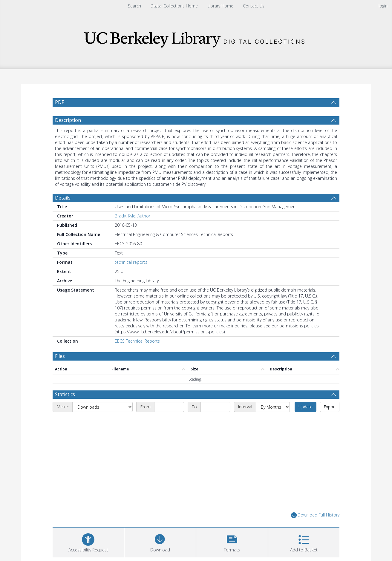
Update (306, 410)
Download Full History (315, 518)
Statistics (65, 398)
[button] (232, 545)
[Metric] (102, 410)
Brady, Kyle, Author (133, 219)
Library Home (220, 6)
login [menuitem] (383, 6)
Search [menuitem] (134, 6)
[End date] (215, 410)
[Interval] (273, 410)
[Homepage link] (196, 38)
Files (60, 359)
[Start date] (169, 410)
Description (68, 123)
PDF (59, 102)
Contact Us (254, 6)
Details (63, 201)
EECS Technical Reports (137, 344)
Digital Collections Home (174, 6)
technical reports (131, 265)
